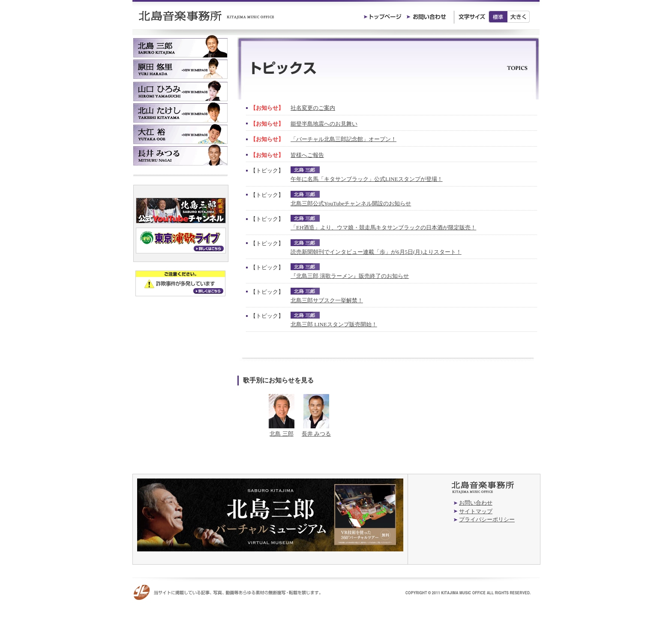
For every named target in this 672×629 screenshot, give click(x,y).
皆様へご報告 (307, 155)
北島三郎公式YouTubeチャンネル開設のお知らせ (351, 203)
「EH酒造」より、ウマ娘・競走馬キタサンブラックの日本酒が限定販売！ (383, 227)
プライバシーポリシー (487, 519)
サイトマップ (476, 511)
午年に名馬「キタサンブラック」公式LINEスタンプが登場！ (367, 179)
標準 (498, 17)
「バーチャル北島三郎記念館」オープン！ (343, 139)
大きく (519, 17)
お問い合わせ (476, 503)
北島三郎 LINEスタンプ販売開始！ (334, 324)
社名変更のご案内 (313, 108)
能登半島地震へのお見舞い (324, 124)
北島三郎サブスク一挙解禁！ (327, 300)
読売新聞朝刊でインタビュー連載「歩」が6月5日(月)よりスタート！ (376, 252)
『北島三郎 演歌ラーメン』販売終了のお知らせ (350, 276)
